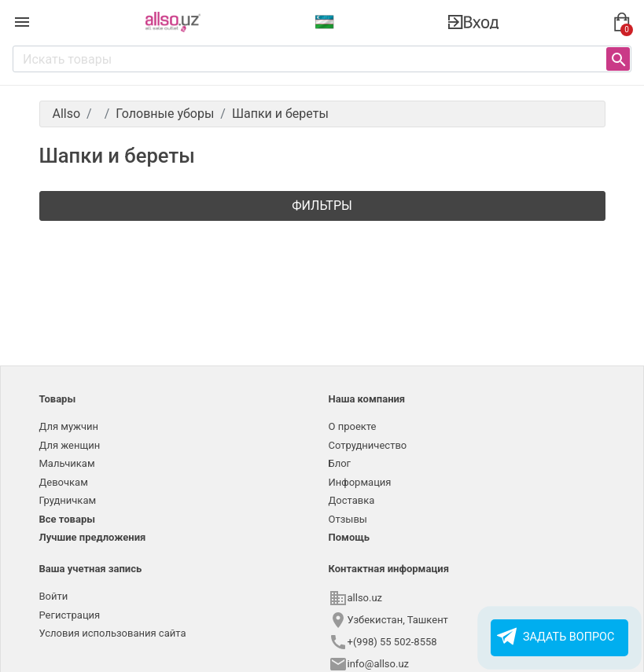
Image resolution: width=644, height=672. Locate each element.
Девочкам (64, 482)
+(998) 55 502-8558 (392, 642)
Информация (360, 482)
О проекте (353, 426)
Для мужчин (69, 426)
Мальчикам (67, 463)
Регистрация (70, 615)
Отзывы (348, 519)
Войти (54, 596)
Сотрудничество (368, 445)
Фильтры (322, 206)
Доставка (352, 500)
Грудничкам (68, 500)
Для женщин (70, 445)
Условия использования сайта (113, 633)
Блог (340, 463)
